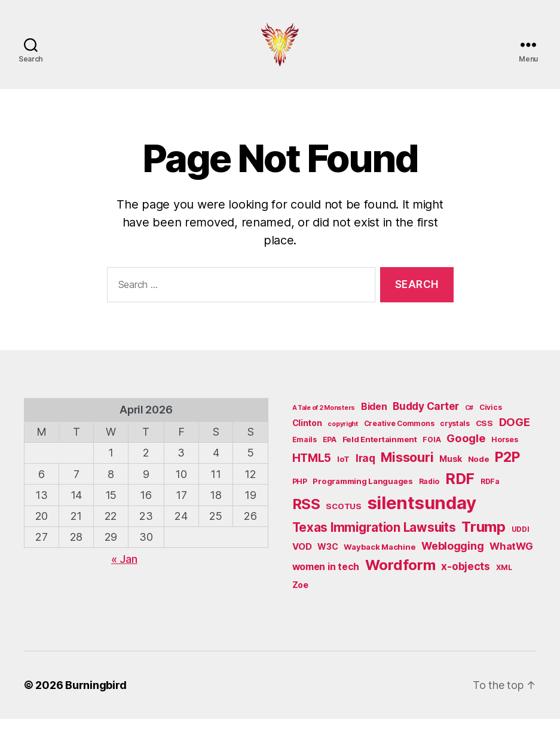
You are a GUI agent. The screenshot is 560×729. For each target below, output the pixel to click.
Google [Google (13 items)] (466, 448)
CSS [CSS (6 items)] (484, 433)
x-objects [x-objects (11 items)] (466, 576)
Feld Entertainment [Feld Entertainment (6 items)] (380, 449)
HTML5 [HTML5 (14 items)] (312, 468)
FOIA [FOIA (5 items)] (432, 450)
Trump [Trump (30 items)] (484, 536)
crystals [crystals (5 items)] (455, 434)
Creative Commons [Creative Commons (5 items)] (399, 434)
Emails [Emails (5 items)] (305, 450)
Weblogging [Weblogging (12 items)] (452, 556)
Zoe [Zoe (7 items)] (300, 595)
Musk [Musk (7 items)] (451, 469)
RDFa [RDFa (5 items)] (490, 491)
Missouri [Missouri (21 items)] (407, 467)
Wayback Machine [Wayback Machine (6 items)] (380, 557)
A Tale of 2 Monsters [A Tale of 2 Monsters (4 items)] (324, 418)
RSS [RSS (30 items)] (306, 514)
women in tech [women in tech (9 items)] (326, 576)
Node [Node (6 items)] (479, 469)
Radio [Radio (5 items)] (429, 491)
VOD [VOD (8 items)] (302, 557)
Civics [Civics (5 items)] (490, 417)
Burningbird (96, 695)
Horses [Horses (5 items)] (504, 450)
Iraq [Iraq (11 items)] (365, 468)
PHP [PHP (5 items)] (300, 491)
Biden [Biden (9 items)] (374, 417)
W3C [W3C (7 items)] (328, 557)
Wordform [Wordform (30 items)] (400, 575)
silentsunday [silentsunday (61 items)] (422, 512)
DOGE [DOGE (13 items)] (515, 432)
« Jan (124, 569)
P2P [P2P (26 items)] (507, 467)
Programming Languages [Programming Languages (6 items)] (362, 491)
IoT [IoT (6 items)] (343, 469)
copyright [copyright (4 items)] (343, 434)
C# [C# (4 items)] (469, 418)
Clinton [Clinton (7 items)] (307, 433)
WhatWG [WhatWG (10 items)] (511, 556)
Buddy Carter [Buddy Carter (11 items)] (426, 416)
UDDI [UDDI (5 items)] (521, 539)
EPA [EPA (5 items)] (330, 450)
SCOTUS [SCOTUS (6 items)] (343, 516)
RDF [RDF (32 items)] (460, 488)
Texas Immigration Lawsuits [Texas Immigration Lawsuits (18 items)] (374, 537)
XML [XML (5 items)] (504, 577)
